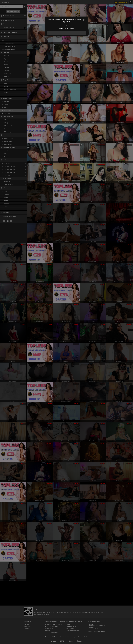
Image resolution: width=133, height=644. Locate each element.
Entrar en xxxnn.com (66, 33)
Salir (67, 25)
